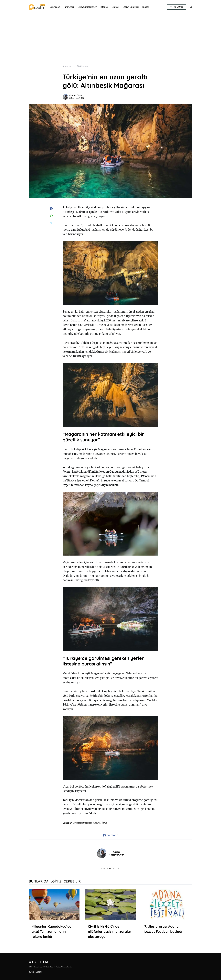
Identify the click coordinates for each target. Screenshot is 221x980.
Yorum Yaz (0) (109, 868)
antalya (97, 823)
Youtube (177, 7)
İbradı (105, 823)
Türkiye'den (82, 66)
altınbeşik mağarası (83, 823)
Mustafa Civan (75, 95)
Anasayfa (67, 66)
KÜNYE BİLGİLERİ (35, 972)
